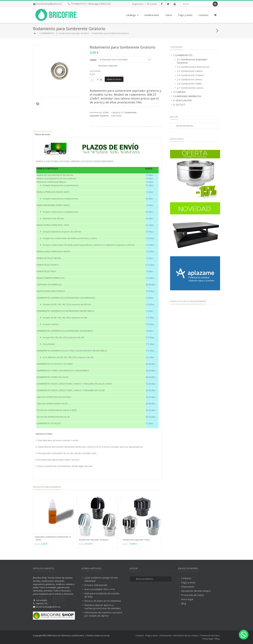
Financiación (188, 587)
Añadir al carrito (114, 79)
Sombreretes (152, 15)
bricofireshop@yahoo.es (49, 4)
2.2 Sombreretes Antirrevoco (193, 67)
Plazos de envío (43, 134)
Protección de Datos (193, 595)
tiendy (107, 636)
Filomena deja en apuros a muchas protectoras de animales (103, 607)
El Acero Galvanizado (96, 585)
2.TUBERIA (179, 92)
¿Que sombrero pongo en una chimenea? (101, 579)
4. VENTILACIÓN (182, 100)
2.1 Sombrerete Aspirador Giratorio (73, 33)
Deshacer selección (108, 66)
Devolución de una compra (196, 591)
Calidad (93, 60)
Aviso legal (187, 599)
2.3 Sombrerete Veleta (190, 71)
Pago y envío (185, 15)
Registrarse (138, 4)
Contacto (203, 15)
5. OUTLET (179, 105)
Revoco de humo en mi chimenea (103, 601)
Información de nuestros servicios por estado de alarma (103, 614)
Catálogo (132, 15)
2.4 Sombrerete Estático (191, 75)
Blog (184, 603)
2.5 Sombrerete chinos (190, 79)
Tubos (169, 15)
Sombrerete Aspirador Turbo (136, 540)
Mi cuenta (152, 4)
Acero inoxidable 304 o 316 (100, 589)
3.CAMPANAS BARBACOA (187, 96)
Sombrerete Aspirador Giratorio (94, 540)
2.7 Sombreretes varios (190, 88)
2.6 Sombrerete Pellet (189, 84)
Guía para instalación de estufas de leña (102, 595)
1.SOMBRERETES (46, 33)
